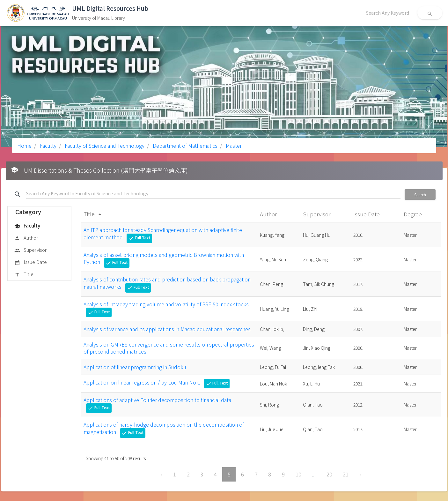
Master (233, 146)
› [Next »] (360, 474)
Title (24, 274)
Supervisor (30, 250)
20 (329, 474)
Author (26, 238)
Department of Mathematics (184, 146)
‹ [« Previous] (162, 474)
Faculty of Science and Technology (104, 146)
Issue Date (31, 262)
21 (346, 474)
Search (420, 194)
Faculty (48, 146)
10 (298, 474)
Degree (413, 214)
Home (24, 146)
